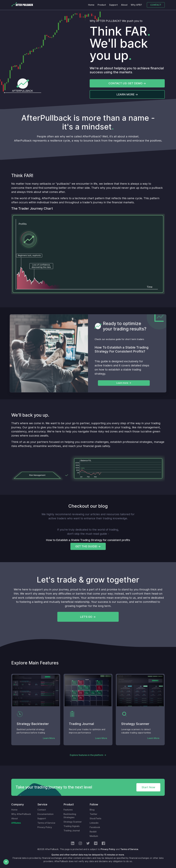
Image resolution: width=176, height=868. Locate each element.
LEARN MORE (125, 94)
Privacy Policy (45, 827)
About (124, 5)
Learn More (49, 738)
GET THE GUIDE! (86, 546)
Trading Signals (71, 826)
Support (113, 5)
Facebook (95, 827)
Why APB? (136, 5)
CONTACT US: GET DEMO (125, 83)
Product (102, 5)
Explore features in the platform (87, 755)
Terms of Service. (130, 849)
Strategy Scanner (73, 822)
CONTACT (156, 5)
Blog (92, 810)
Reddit (93, 832)
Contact (42, 810)
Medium (94, 836)
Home (91, 5)
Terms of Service (46, 823)
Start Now (148, 787)
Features (68, 810)
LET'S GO (86, 617)
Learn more (122, 383)
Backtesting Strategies (70, 816)
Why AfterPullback (21, 814)
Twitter (93, 814)
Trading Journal (72, 831)
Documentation (45, 814)
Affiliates (16, 823)
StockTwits (95, 819)
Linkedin (94, 823)
